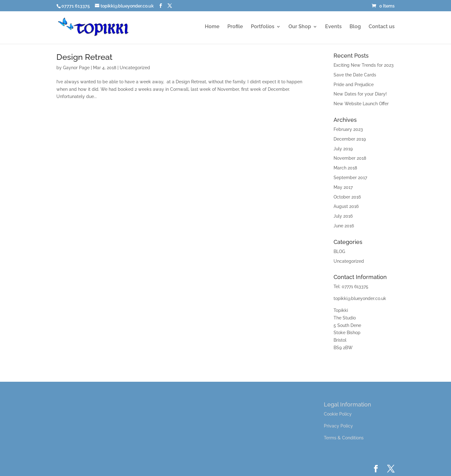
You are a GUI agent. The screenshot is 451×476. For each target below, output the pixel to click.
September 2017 (350, 178)
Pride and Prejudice (354, 85)
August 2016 (346, 206)
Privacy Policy (338, 426)
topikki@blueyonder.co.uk (360, 298)
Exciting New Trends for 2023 (364, 65)
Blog (355, 27)
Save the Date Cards (355, 75)
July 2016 (343, 216)
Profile (235, 27)
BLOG (339, 251)
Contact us (382, 27)
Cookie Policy (338, 414)
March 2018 (345, 168)
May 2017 (343, 187)
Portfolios (263, 27)
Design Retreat (84, 57)
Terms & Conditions (344, 438)
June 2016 (344, 226)
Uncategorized (135, 68)
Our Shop (300, 27)
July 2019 (343, 149)
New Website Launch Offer (361, 104)
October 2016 (347, 197)
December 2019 (350, 139)
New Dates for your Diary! (360, 94)
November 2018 (350, 158)
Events (333, 27)
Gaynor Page (76, 68)
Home (212, 27)
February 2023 (348, 129)
